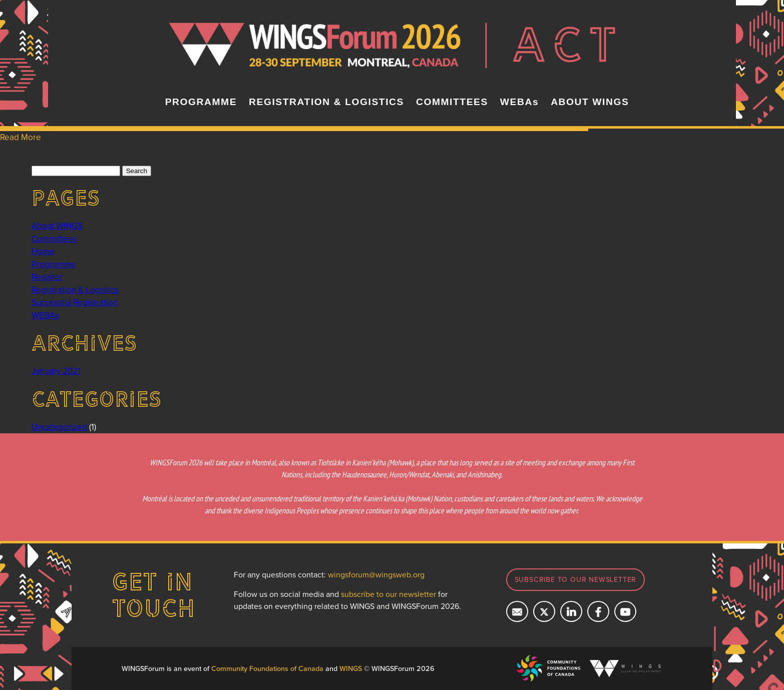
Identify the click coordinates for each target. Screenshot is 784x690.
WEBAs (519, 102)
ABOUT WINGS (590, 102)
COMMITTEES (452, 102)
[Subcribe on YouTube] (625, 611)
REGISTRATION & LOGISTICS (326, 102)
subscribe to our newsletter (388, 594)
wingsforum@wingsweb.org (376, 574)
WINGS (351, 668)
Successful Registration (75, 302)
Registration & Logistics (75, 290)
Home (43, 251)
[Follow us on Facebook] (598, 611)
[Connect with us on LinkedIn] (571, 611)
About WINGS (57, 226)
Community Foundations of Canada (267, 668)
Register (47, 277)
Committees (54, 239)
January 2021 (56, 371)
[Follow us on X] (544, 611)
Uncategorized (59, 427)
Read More (21, 137)
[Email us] (517, 611)
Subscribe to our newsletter (576, 579)
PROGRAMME (201, 102)
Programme (54, 264)
